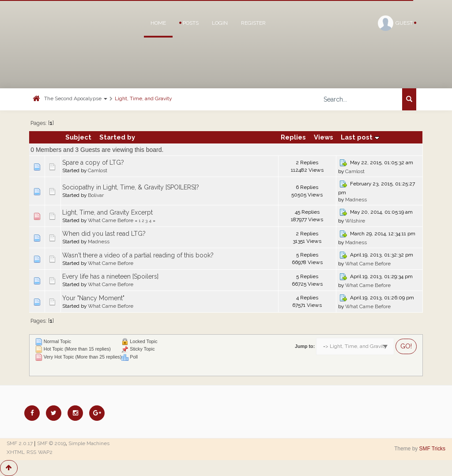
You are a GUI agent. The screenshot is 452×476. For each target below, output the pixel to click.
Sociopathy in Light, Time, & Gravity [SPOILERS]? (131, 187)
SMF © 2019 (51, 443)
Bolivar (96, 195)
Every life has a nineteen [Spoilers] (110, 276)
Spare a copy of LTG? (93, 162)
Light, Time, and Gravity (143, 98)
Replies (293, 137)
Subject (78, 137)
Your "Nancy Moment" (93, 298)
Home (158, 23)
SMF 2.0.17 (20, 443)
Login (220, 23)
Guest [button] (397, 23)
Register (253, 23)
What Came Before (111, 220)
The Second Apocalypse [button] (76, 98)
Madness (356, 200)
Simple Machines (89, 443)
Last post (360, 137)
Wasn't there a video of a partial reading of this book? (138, 255)
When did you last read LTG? (104, 234)
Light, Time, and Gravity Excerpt (107, 212)
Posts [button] (189, 23)
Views (324, 137)
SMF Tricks (432, 449)
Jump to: (305, 346)
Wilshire (355, 221)
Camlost (98, 170)
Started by (117, 137)
